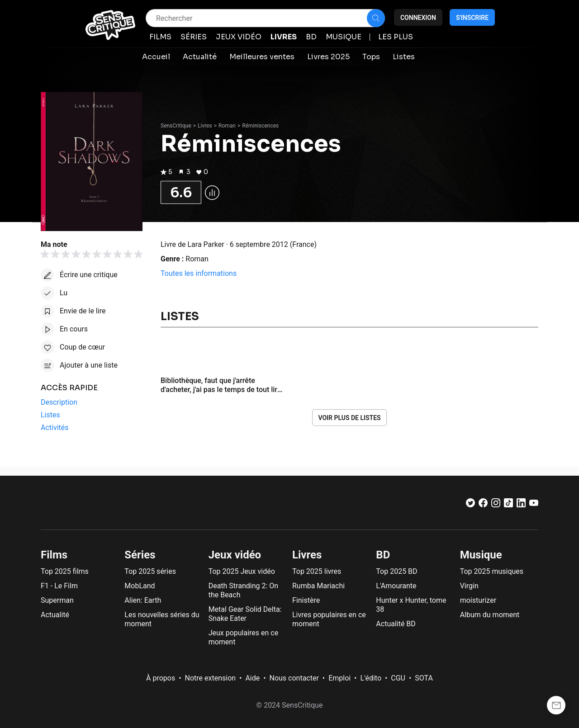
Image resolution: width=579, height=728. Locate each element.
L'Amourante (396, 586)
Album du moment (490, 615)
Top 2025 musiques (492, 571)
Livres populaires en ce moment (329, 619)
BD (383, 555)
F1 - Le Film (59, 586)
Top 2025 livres (317, 571)
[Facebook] (483, 505)
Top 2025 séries (150, 571)
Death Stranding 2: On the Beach (243, 590)
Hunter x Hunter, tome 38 (411, 605)
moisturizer (478, 600)
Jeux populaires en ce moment (244, 637)
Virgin (469, 586)
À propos (161, 678)
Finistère (306, 600)
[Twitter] (470, 505)
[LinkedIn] (521, 505)
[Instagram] (496, 505)
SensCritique (176, 126)
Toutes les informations (199, 273)
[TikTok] (508, 505)
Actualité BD (396, 624)
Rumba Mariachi (318, 586)
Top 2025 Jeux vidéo (242, 571)
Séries (140, 555)
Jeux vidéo (235, 555)
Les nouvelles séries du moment (162, 619)
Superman (57, 600)
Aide (252, 678)
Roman (227, 126)
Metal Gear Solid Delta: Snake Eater (245, 614)
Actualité (55, 615)
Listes (180, 317)
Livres (205, 126)
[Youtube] (534, 505)
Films (54, 555)
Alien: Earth (143, 600)
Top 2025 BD (396, 571)
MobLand (140, 586)
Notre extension (211, 678)
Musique (481, 555)
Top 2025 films (65, 571)
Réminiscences (260, 126)
